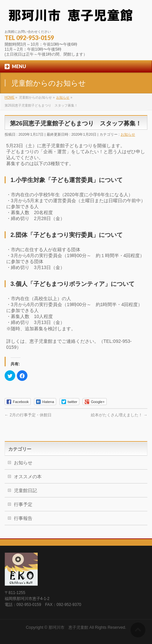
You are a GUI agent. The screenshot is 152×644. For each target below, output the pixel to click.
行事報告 (23, 518)
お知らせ (128, 134)
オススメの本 (28, 477)
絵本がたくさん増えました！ (119, 415)
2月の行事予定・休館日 (28, 415)
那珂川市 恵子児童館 (68, 627)
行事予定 (23, 504)
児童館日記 (25, 490)
